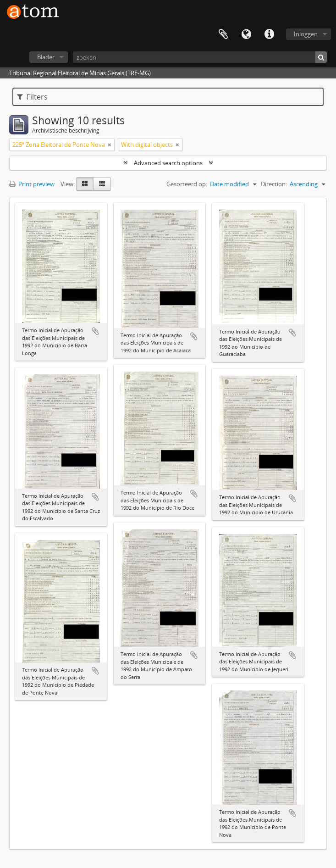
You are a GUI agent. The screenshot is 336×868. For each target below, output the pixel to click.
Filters (32, 97)
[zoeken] (200, 57)
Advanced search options (168, 163)
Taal (246, 34)
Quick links (269, 34)
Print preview (32, 184)
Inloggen (306, 34)
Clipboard (223, 34)
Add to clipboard (95, 331)
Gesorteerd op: (187, 184)
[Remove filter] (110, 145)
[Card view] (85, 184)
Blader (46, 57)
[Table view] (102, 184)
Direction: (274, 184)
